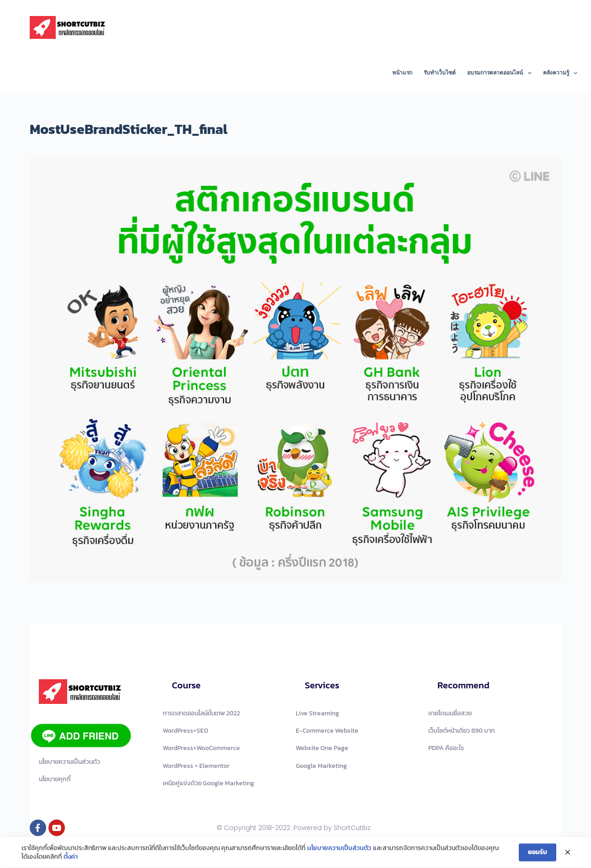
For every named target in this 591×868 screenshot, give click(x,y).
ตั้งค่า (71, 858)
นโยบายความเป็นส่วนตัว (339, 849)
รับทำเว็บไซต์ (440, 73)
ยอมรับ (538, 853)
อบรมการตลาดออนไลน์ (501, 73)
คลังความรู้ (560, 73)
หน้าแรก (402, 73)
